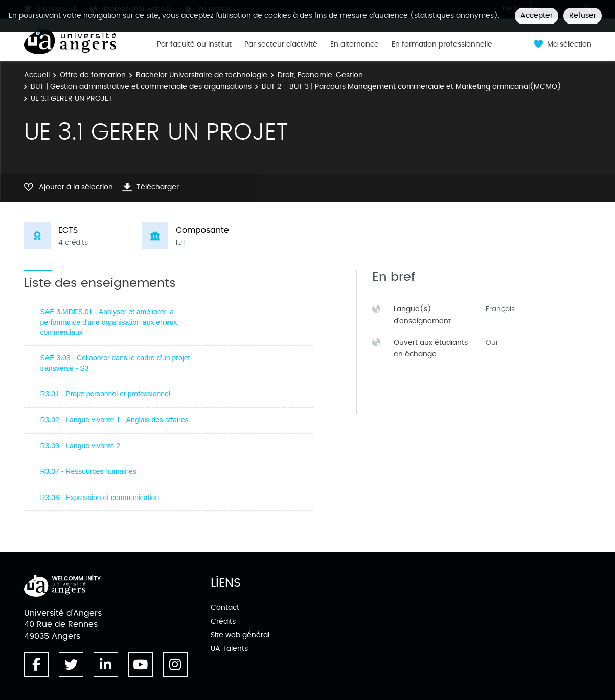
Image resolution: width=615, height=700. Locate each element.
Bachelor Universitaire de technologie (202, 75)
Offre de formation (93, 75)
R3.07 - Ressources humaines (88, 471)
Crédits (223, 622)
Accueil (37, 75)
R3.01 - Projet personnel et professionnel (105, 394)
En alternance (355, 44)
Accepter (537, 16)
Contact (225, 608)
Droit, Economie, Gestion (320, 75)
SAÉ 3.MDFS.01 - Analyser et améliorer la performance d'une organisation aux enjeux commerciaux (109, 322)
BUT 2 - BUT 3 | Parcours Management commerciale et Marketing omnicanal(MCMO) (412, 87)
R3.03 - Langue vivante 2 (80, 446)
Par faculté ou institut (194, 44)
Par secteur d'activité (281, 44)
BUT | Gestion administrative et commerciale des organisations (141, 87)
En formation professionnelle (442, 44)
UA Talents (229, 649)
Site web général (240, 635)
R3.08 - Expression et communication (100, 498)
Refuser (583, 16)
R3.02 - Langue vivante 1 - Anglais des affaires (115, 420)
